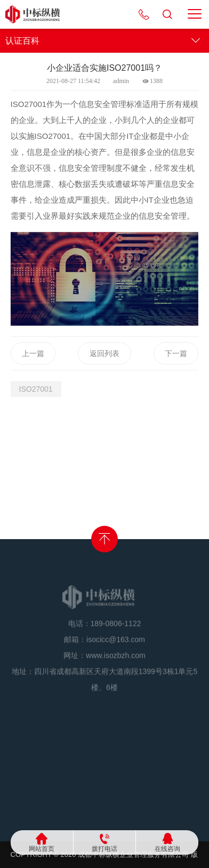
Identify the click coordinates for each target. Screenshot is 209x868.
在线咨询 (167, 849)
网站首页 (42, 849)
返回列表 (104, 353)
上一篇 (33, 353)
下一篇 (176, 353)
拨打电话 (104, 849)
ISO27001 (36, 389)
